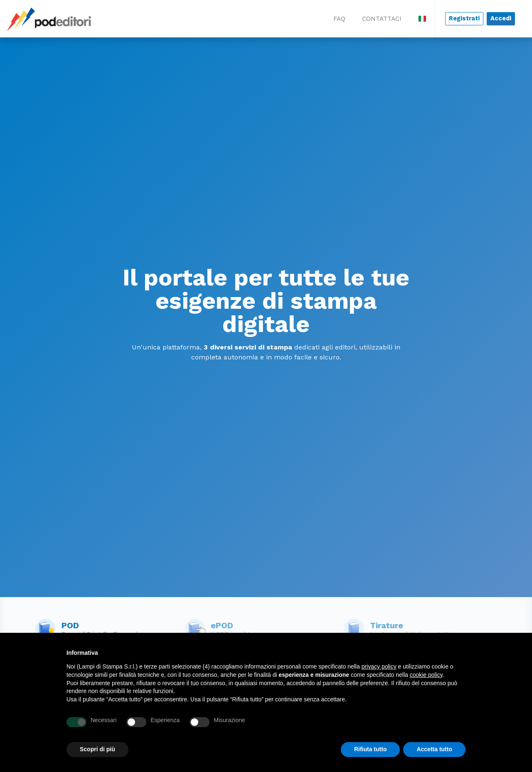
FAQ (339, 19)
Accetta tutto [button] (434, 749)
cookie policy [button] (426, 675)
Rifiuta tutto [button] (371, 749)
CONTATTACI (382, 19)
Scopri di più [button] (97, 749)
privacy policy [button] (379, 666)
